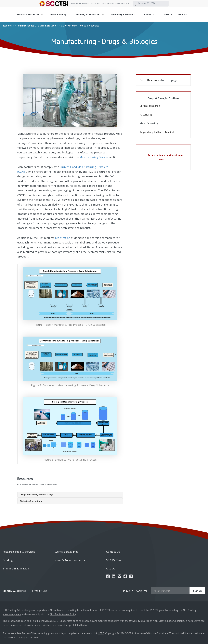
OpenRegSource (26, 26)
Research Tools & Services (19, 552)
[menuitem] (31, 14)
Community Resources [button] (124, 14)
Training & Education (16, 568)
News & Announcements (70, 560)
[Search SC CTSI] (153, 3)
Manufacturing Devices (94, 157)
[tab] (70, 495)
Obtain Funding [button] (59, 14)
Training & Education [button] (90, 14)
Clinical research (150, 106)
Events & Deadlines (66, 552)
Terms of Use (39, 591)
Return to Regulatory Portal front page (165, 157)
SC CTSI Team (115, 560)
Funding (8, 560)
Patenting (146, 114)
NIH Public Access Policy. (63, 614)
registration (63, 238)
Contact (182, 14)
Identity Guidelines (14, 591)
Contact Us (113, 552)
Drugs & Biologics (48, 26)
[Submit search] (135, 4)
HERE (101, 633)
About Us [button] (151, 14)
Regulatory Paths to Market (157, 132)
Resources (8, 26)
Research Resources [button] (30, 14)
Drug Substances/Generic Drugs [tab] (36, 494)
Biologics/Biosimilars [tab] (31, 501)
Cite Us (168, 14)
